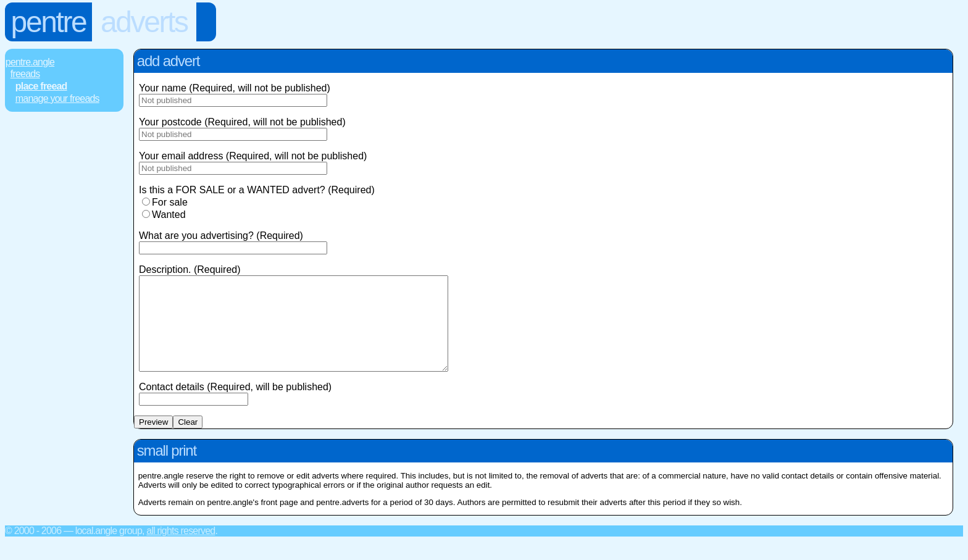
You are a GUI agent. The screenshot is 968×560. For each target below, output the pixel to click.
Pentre (49, 22)
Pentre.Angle (30, 62)
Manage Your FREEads (57, 98)
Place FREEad (41, 86)
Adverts (144, 22)
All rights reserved (181, 549)
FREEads (25, 74)
